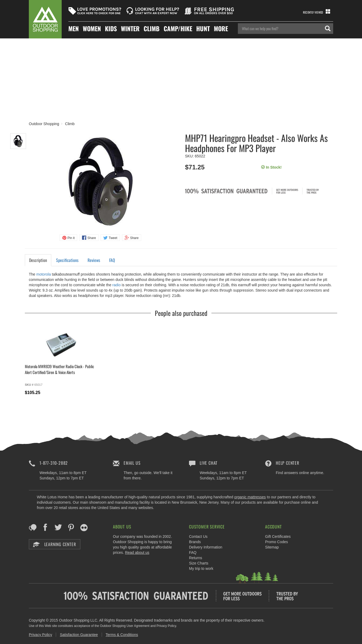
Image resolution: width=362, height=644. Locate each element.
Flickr (84, 527)
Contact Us (198, 536)
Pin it (71, 238)
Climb (152, 29)
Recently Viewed (313, 12)
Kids (111, 29)
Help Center (288, 463)
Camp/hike (178, 29)
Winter (130, 29)
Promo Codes (277, 542)
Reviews (94, 260)
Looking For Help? (153, 11)
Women (92, 29)
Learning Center (55, 544)
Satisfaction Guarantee (79, 635)
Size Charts (199, 563)
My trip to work (201, 569)
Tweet (113, 238)
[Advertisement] (181, 78)
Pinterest (71, 527)
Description (38, 260)
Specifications (67, 260)
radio (117, 285)
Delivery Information (206, 547)
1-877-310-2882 (54, 463)
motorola (44, 274)
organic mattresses (250, 497)
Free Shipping (211, 11)
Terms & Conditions (122, 635)
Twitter (58, 527)
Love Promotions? (95, 11)
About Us (122, 527)
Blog (33, 527)
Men (74, 29)
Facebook (46, 527)
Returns (196, 558)
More (221, 29)
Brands (195, 542)
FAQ (112, 260)
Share (92, 238)
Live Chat (209, 463)
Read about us (137, 552)
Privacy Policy (40, 635)
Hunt (203, 29)
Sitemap (272, 547)
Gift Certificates (278, 536)
